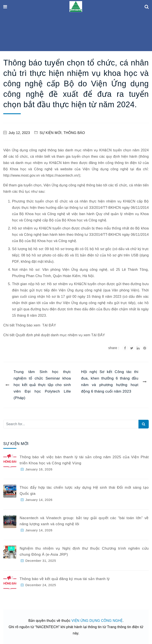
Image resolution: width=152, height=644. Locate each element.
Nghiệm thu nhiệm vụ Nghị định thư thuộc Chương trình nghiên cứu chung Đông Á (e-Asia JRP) (84, 551)
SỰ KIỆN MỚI (50, 133)
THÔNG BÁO (74, 133)
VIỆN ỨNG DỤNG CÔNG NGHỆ (97, 621)
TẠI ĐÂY (49, 325)
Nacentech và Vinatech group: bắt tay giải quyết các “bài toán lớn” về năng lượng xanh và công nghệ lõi (84, 521)
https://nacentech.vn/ (62, 175)
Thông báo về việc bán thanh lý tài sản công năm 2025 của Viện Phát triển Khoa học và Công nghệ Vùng (84, 460)
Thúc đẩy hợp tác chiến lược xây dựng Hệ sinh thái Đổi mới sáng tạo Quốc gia (84, 491)
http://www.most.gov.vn (22, 175)
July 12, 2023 (19, 133)
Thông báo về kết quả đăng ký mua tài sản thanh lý (65, 579)
